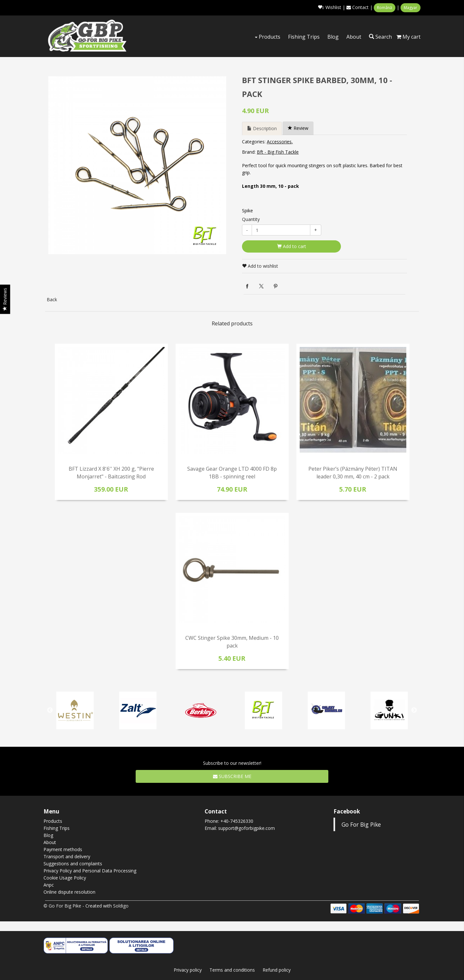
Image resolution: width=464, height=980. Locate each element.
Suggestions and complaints (73, 864)
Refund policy (277, 970)
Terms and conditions (232, 970)
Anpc (49, 885)
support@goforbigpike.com (247, 828)
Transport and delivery (67, 856)
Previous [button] (50, 710)
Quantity (251, 219)
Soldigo (121, 906)
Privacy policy (188, 970)
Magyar (411, 8)
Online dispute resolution (69, 892)
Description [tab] (262, 128)
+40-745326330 (237, 821)
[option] (137, 165)
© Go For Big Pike (62, 906)
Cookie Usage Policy (65, 878)
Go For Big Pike (361, 824)
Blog (333, 37)
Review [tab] (298, 128)
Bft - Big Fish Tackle (278, 152)
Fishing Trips (304, 37)
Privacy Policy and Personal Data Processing (90, 871)
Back (52, 299)
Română (385, 8)
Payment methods (63, 849)
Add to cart (292, 246)
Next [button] (414, 710)
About (354, 37)
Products (268, 37)
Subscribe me (232, 776)
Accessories (279, 142)
